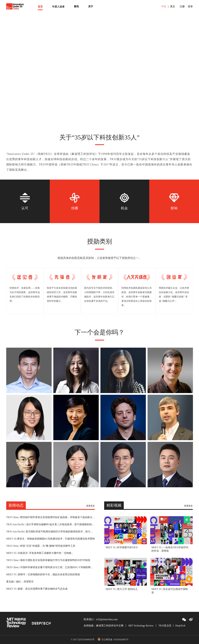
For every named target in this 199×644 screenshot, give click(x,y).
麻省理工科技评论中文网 (110, 626)
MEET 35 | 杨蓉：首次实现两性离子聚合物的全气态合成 (37, 589)
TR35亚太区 (165, 626)
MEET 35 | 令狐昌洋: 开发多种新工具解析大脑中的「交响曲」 (40, 553)
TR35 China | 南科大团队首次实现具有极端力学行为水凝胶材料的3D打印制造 (48, 560)
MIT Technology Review (141, 626)
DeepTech (180, 626)
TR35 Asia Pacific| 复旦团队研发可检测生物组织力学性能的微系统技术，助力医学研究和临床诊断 (51, 532)
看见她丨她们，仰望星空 (20, 582)
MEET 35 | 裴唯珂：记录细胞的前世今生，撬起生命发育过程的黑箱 (43, 575)
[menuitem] (40, 7)
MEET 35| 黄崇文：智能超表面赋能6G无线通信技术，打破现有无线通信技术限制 (51, 539)
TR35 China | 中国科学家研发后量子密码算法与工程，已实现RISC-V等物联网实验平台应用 (51, 567)
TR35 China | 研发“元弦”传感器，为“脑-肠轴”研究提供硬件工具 (41, 546)
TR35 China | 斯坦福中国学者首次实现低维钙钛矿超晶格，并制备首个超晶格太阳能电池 (51, 517)
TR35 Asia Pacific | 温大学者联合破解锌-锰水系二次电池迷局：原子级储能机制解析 (51, 524)
